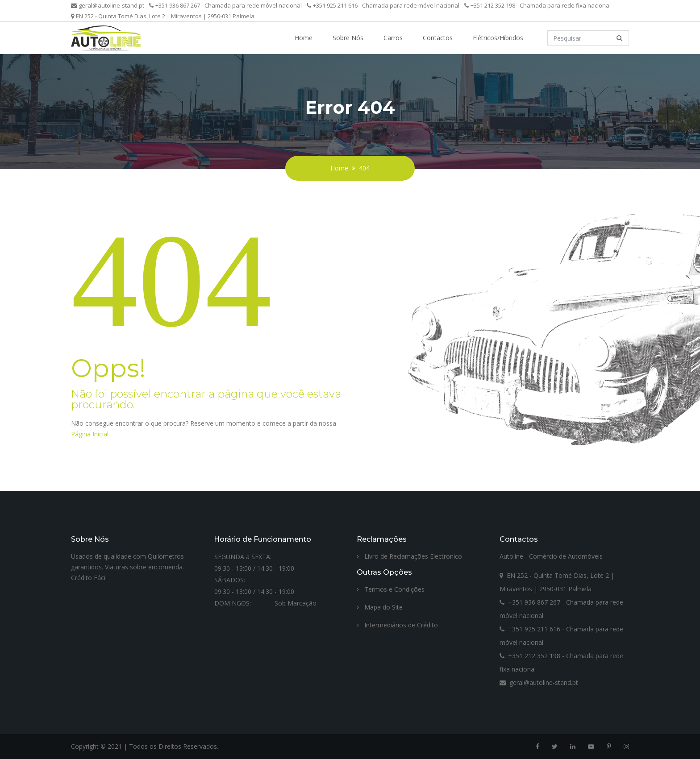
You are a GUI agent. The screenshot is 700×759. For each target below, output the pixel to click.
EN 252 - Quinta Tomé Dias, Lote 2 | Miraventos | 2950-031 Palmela (163, 16)
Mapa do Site (380, 607)
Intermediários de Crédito (397, 625)
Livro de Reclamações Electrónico (409, 556)
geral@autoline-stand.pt (108, 5)
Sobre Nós (348, 38)
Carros (393, 38)
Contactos (438, 38)
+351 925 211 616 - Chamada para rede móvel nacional (383, 5)
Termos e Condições (391, 589)
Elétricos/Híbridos (498, 38)
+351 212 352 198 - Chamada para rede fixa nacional (537, 5)
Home (304, 38)
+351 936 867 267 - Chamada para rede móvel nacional (225, 5)
